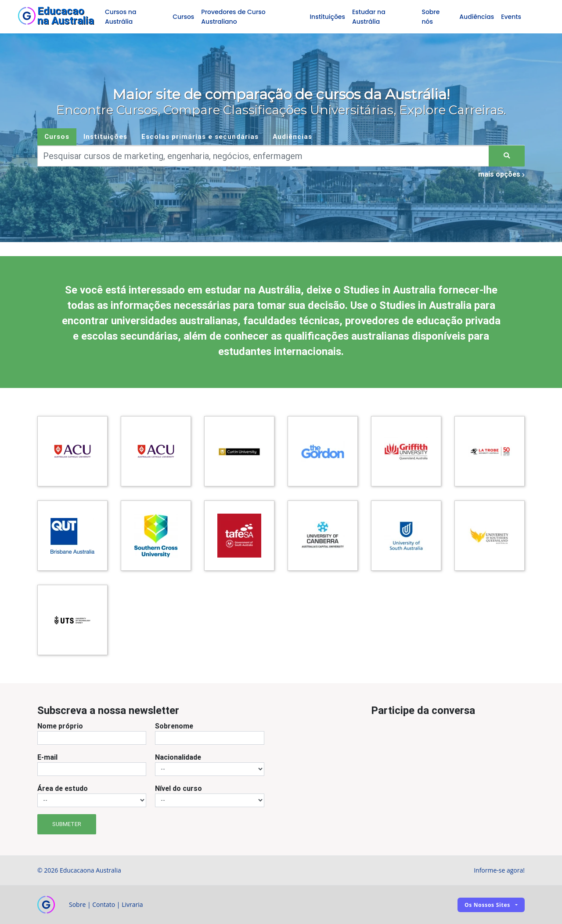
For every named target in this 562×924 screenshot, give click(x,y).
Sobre (77, 904)
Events (511, 17)
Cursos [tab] (57, 136)
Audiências (477, 17)
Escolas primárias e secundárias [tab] (200, 136)
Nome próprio (60, 726)
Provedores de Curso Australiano (233, 17)
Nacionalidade (178, 757)
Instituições (327, 17)
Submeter (67, 824)
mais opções (501, 174)
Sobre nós (431, 17)
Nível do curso (178, 788)
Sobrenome (174, 726)
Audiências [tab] (292, 136)
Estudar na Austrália (369, 17)
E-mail (47, 757)
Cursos (183, 17)
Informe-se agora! (499, 870)
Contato (104, 904)
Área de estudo (63, 788)
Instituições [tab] (105, 136)
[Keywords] (263, 156)
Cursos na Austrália (121, 17)
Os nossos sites (487, 905)
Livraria (132, 904)
